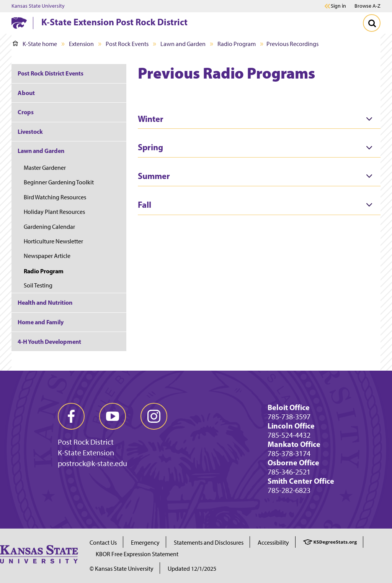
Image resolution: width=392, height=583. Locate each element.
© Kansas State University (122, 569)
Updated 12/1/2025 (192, 569)
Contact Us (103, 543)
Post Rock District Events (51, 73)
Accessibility (273, 543)
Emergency (145, 543)
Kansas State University (38, 6)
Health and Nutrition (45, 302)
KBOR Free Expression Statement (137, 554)
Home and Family (41, 322)
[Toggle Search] (372, 23)
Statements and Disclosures (209, 543)
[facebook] (71, 416)
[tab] (259, 119)
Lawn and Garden (183, 44)
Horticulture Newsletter (53, 241)
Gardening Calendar (49, 227)
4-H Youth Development (49, 342)
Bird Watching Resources (55, 197)
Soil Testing (38, 285)
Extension (81, 44)
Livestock (30, 131)
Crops (26, 112)
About (26, 93)
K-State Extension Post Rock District (114, 22)
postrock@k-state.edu (92, 463)
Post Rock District (86, 442)
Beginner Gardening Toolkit (59, 182)
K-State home (35, 44)
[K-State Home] (19, 23)
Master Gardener (45, 168)
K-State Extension (86, 453)
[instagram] (154, 416)
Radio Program (237, 44)
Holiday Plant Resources (54, 212)
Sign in (338, 6)
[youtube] (113, 416)
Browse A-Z (367, 6)
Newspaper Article (47, 256)
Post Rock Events (127, 44)
